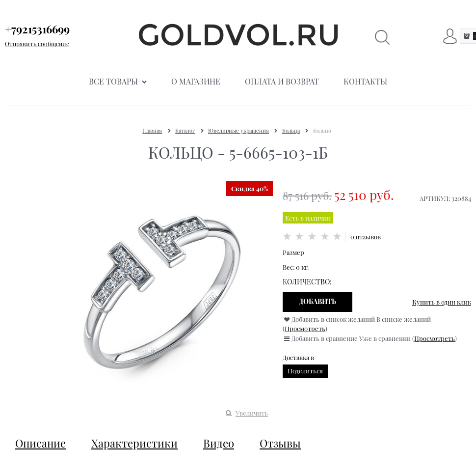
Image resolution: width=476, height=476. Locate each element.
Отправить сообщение (37, 44)
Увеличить (252, 413)
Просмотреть (305, 328)
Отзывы (280, 443)
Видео (219, 443)
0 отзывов (366, 237)
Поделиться (305, 371)
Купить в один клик (442, 302)
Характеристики (134, 443)
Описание (40, 443)
